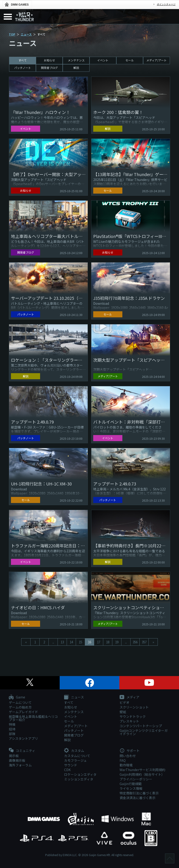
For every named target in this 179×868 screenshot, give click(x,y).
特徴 (12, 724)
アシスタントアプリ (23, 738)
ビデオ (124, 702)
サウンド (71, 765)
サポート (130, 751)
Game (17, 697)
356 (135, 642)
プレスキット (129, 721)
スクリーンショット (134, 707)
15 (80, 642)
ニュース (26, 34)
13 (62, 642)
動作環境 (126, 765)
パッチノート (23, 68)
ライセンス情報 (131, 788)
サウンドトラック (133, 716)
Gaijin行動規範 (131, 784)
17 (99, 642)
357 (144, 642)
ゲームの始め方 (20, 707)
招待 (12, 729)
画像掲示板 (17, 760)
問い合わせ (128, 756)
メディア (129, 697)
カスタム (74, 751)
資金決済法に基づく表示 (138, 798)
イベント (103, 60)
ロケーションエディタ (80, 774)
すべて (22, 60)
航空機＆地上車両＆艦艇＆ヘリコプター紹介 (33, 718)
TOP (12, 34)
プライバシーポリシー (136, 779)
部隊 (12, 734)
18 (108, 642)
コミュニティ (22, 751)
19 (117, 642)
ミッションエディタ (79, 779)
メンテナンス (76, 60)
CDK (67, 770)
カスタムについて (77, 756)
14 (71, 642)
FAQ (123, 760)
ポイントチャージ (166, 4)
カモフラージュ (75, 760)
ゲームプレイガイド (23, 712)
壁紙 (123, 712)
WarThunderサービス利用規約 (142, 770)
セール (130, 60)
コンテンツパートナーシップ (141, 726)
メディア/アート (157, 60)
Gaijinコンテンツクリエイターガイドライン (144, 732)
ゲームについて (20, 702)
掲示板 (14, 756)
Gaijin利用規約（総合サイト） (142, 774)
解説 (76, 68)
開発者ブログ (49, 68)
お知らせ (49, 60)
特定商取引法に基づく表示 (139, 793)
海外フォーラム (20, 765)
